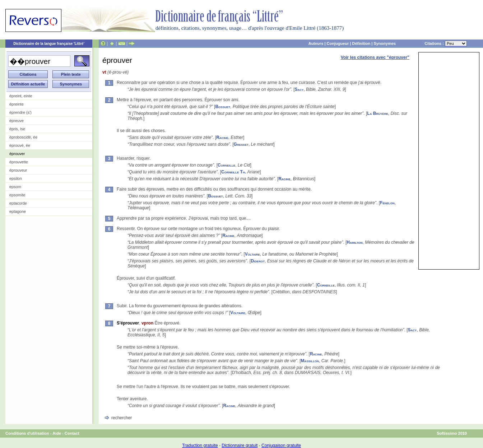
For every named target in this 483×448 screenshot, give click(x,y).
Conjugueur (338, 43)
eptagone (18, 211)
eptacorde (18, 203)
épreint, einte (21, 96)
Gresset (241, 144)
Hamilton (354, 242)
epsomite (17, 195)
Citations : (446, 43)
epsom (15, 187)
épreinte (17, 104)
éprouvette (19, 162)
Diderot (258, 261)
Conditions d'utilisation (27, 433)
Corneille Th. (234, 172)
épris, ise (17, 129)
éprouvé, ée (20, 145)
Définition (361, 43)
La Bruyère (377, 113)
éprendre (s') (20, 112)
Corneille (226, 165)
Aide (57, 433)
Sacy (299, 89)
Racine (222, 137)
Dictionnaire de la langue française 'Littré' (49, 44)
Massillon (310, 361)
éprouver (17, 154)
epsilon (16, 178)
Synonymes (385, 43)
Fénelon (387, 203)
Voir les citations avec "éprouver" (375, 57)
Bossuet (223, 107)
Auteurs (316, 43)
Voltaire (252, 254)
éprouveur (18, 170)
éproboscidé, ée (23, 137)
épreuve (17, 121)
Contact (72, 433)
